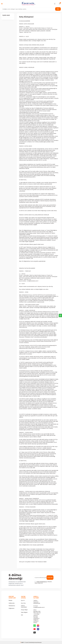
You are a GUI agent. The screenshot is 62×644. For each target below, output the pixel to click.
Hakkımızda (12, 603)
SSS (22, 615)
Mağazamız (12, 608)
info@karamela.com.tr (39, 607)
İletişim (10, 600)
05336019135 (37, 603)
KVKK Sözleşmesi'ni (42, 582)
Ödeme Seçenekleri (24, 606)
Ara (58, 9)
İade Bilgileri (24, 612)
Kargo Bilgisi (24, 610)
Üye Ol (23, 600)
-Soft (22, 642)
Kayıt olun (50, 578)
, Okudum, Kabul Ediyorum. (43, 582)
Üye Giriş (23, 603)
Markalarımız (12, 606)
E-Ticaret (26, 642)
